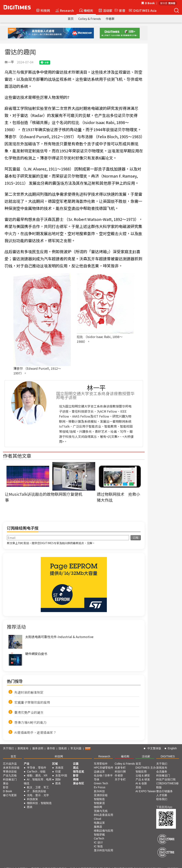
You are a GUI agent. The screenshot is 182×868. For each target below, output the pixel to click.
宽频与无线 (101, 811)
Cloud (97, 819)
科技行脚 (120, 772)
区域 (55, 764)
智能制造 (99, 799)
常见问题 (76, 748)
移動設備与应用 (103, 831)
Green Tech (101, 783)
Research (65, 10)
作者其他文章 (17, 456)
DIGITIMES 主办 (146, 768)
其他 (138, 787)
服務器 (98, 827)
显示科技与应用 (103, 850)
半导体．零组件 (37, 768)
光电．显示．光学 (38, 795)
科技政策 (32, 799)
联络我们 (162, 799)
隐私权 (63, 748)
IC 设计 (98, 842)
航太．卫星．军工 (38, 787)
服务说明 (38, 748)
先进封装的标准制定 (29, 692)
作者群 (110, 19)
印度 (58, 772)
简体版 (172, 3)
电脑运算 (99, 823)
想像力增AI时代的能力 (30, 722)
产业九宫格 (10, 775)
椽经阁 (86, 10)
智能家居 (99, 803)
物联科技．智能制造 (39, 803)
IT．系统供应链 (36, 791)
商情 (76, 779)
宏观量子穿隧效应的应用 (32, 702)
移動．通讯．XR (37, 775)
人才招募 (162, 795)
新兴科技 (99, 791)
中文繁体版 (154, 748)
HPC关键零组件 (104, 768)
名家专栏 (120, 768)
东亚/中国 (61, 775)
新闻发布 (23, 748)
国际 (58, 779)
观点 (76, 768)
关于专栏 (120, 779)
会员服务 (162, 772)
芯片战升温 (10, 764)
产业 (27, 764)
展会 (6, 783)
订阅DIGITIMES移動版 (167, 785)
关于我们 (8, 748)
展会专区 (79, 783)
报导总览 (79, 772)
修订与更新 (10, 795)
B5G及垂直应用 (103, 815)
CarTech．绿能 (36, 772)
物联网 (98, 807)
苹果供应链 (10, 772)
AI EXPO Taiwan (146, 791)
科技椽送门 (10, 779)
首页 (71, 19)
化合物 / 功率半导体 (103, 777)
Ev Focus (100, 787)
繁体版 (164, 3)
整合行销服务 (164, 791)
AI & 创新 (141, 783)
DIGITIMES (168, 756)
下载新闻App (164, 807)
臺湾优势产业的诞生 (29, 712)
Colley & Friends (90, 19)
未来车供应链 (11, 768)
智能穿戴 (99, 835)
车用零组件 (101, 764)
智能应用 (141, 772)
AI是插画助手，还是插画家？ (35, 732)
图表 (30, 807)
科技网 (43, 10)
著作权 (51, 748)
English (172, 748)
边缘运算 (99, 772)
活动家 (105, 10)
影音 (119, 10)
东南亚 (59, 768)
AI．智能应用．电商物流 (38, 781)
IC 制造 (98, 846)
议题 (76, 764)
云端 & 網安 (143, 775)
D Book (148, 3)
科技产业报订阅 (166, 779)
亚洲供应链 (101, 795)
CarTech (99, 838)
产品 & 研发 (143, 779)
